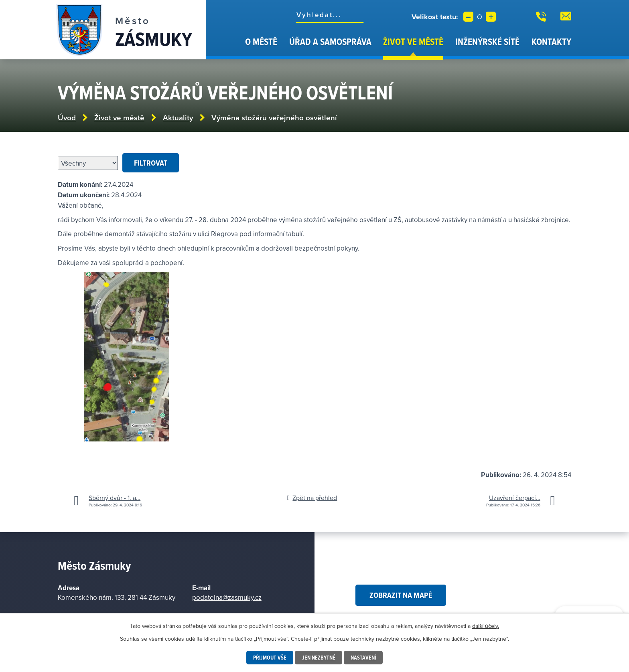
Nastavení (363, 658)
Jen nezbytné (319, 658)
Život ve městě (413, 41)
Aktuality (178, 118)
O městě (261, 41)
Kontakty (551, 41)
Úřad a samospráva (330, 41)
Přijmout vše (270, 658)
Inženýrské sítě (487, 41)
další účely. (486, 626)
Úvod (229, 47)
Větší (491, 17)
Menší (468, 17)
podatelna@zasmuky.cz (227, 597)
